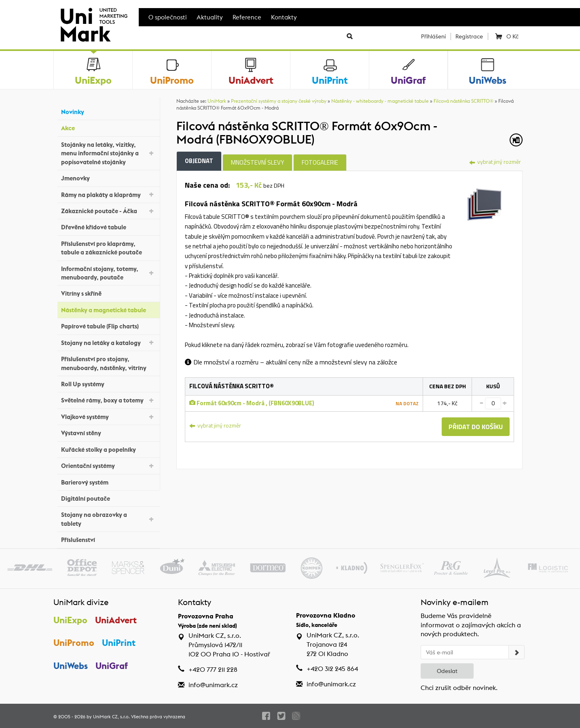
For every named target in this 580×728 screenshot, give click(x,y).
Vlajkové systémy (108, 416)
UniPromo (74, 643)
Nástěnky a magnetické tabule (108, 309)
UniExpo (70, 620)
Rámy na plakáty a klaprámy (108, 194)
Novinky (108, 111)
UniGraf (112, 666)
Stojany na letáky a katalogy (108, 342)
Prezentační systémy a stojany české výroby (279, 101)
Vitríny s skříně (108, 293)
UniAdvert (116, 620)
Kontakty (284, 17)
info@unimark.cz (213, 685)
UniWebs (71, 666)
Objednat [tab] (199, 161)
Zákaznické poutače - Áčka (108, 211)
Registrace (469, 36)
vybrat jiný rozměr (495, 162)
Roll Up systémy (108, 383)
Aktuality (210, 17)
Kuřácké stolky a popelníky (108, 448)
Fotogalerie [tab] (320, 162)
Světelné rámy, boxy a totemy (108, 400)
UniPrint (119, 643)
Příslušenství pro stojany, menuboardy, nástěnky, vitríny (108, 363)
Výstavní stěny (108, 432)
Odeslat (447, 671)
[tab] (484, 203)
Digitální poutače (108, 498)
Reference (247, 17)
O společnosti (168, 17)
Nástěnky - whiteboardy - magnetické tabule (380, 101)
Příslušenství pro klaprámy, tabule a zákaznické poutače (108, 248)
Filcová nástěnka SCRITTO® (464, 101)
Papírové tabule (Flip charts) (108, 325)
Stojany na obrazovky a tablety (108, 519)
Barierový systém (108, 481)
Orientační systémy (108, 465)
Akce (108, 127)
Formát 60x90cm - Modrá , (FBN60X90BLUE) (252, 403)
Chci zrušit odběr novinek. (459, 688)
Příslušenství (108, 539)
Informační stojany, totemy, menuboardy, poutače (108, 273)
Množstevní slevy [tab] (257, 162)
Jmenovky (108, 177)
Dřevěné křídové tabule (108, 226)
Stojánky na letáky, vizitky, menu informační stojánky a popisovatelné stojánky (108, 153)
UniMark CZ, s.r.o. (111, 717)
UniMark (217, 101)
